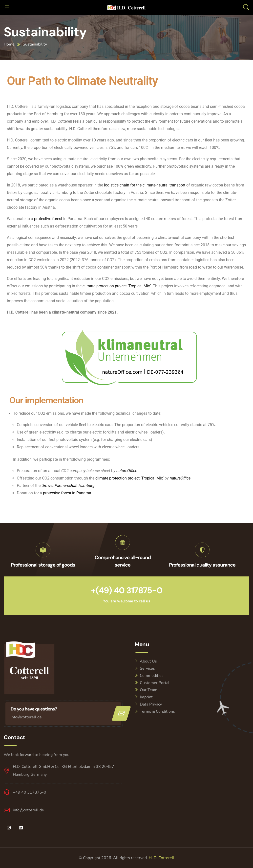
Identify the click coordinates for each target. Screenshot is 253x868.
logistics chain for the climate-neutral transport (145, 185)
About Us (148, 661)
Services (147, 668)
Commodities (152, 676)
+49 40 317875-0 (30, 792)
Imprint (146, 697)
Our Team (149, 690)
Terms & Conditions (157, 711)
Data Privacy (151, 704)
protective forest (48, 219)
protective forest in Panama (67, 493)
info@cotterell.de (26, 717)
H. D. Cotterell (162, 858)
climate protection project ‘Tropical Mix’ (117, 286)
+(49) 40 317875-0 (127, 590)
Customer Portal (155, 683)
